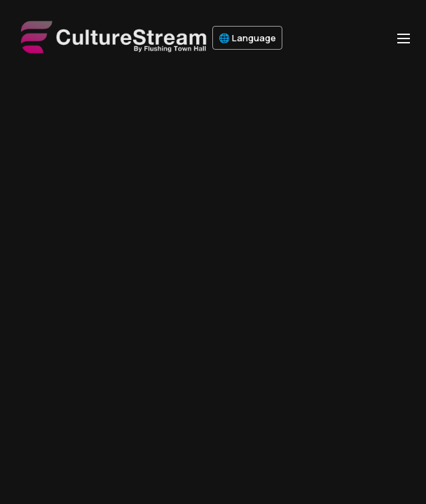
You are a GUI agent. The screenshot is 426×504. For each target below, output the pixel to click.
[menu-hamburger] (404, 38)
